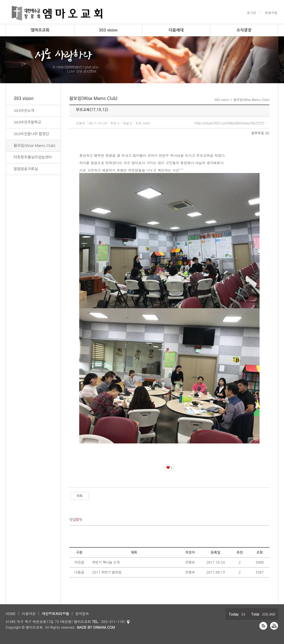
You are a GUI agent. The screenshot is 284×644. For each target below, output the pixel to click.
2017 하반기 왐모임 (107, 572)
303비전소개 (24, 111)
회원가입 (271, 13)
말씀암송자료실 (26, 169)
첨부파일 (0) (260, 133)
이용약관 (29, 613)
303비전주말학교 (27, 122)
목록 (79, 496)
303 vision (108, 30)
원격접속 (82, 613)
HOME (11, 613)
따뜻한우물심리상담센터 (33, 157)
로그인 (251, 13)
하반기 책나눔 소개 (106, 562)
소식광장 (244, 30)
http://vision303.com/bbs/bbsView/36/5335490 (232, 123)
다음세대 (176, 30)
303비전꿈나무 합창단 (31, 134)
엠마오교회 (40, 30)
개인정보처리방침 (55, 613)
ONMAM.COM (104, 627)
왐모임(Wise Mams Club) (35, 146)
